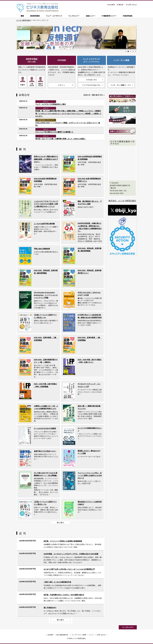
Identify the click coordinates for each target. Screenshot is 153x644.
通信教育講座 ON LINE (32, 60)
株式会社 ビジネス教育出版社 (122, 201)
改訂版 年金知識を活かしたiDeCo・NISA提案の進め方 (64, 595)
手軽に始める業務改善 (42, 249)
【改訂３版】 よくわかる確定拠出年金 (57, 582)
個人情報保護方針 (62, 635)
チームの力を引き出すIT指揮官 (45, 428)
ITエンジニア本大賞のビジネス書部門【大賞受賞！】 (55, 132)
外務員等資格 (128, 16)
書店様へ (121, 5)
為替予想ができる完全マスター (45, 451)
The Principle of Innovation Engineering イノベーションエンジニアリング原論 (46, 295)
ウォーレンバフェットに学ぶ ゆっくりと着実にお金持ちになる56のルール (90, 476)
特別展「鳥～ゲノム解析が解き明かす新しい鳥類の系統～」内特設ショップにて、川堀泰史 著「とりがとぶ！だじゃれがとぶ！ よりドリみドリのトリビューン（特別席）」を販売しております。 (68, 114)
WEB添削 (62, 60)
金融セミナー (91, 16)
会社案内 (112, 5)
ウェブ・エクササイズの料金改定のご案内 (51, 104)
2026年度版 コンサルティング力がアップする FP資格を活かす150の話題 (71, 554)
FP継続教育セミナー (109, 16)
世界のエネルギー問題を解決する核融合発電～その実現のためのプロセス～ (46, 159)
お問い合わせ (132, 5)
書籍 (22, 16)
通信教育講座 (35, 16)
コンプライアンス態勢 (79, 635)
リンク (91, 635)
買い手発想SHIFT (50, 608)
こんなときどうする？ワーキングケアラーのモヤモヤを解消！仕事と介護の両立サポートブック (46, 204)
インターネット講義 (121, 60)
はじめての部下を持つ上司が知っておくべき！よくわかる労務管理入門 (69, 569)
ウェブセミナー (74, 16)
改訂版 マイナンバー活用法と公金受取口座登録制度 (63, 541)
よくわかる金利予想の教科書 (44, 224)
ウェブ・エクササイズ (54, 16)
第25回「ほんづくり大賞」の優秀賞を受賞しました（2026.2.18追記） (61, 139)
